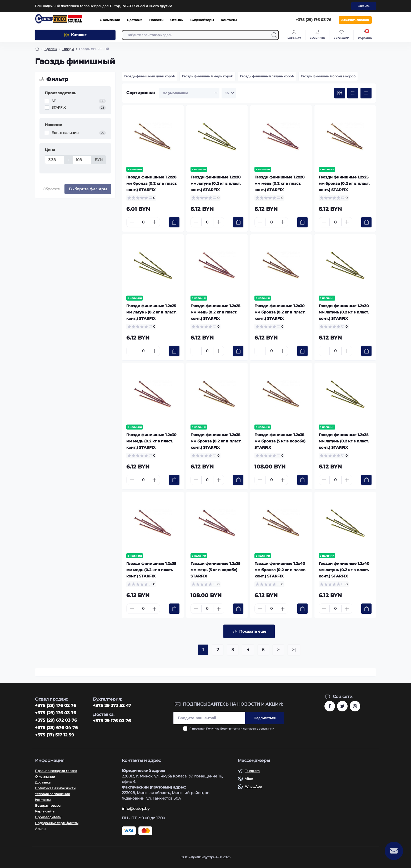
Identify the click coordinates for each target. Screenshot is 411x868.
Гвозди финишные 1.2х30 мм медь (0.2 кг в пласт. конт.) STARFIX (151, 441)
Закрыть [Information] (364, 6)
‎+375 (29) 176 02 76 (56, 705)
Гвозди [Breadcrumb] (68, 49)
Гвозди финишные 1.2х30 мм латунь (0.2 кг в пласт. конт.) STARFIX (344, 312)
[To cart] (174, 222)
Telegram (252, 771)
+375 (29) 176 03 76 (56, 713)
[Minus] (132, 222)
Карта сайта (45, 811)
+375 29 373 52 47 (112, 705)
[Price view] (366, 93)
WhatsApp (253, 787)
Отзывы (177, 20)
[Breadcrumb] (37, 49)
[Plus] (154, 222)
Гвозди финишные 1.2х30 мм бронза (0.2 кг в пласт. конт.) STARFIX (280, 312)
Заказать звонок (355, 20)
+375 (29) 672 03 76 (56, 720)
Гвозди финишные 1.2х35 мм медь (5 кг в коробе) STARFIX (215, 570)
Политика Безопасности (223, 729)
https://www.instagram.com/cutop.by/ (355, 706)
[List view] (353, 93)
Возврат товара (48, 805)
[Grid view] (340, 93)
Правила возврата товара (56, 771)
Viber (249, 779)
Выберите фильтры (88, 189)
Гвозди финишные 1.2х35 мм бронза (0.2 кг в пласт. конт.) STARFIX (216, 441)
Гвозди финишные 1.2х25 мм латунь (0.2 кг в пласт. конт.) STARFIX (151, 312)
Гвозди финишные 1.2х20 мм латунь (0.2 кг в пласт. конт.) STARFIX (216, 183)
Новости (156, 20)
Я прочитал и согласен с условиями (232, 729)
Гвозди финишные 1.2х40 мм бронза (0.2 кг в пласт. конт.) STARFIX (280, 570)
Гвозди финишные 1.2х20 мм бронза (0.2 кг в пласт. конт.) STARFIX (152, 183)
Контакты (229, 20)
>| (294, 650)
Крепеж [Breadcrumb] (51, 49)
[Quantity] (143, 222)
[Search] (274, 35)
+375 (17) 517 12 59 (54, 735)
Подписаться (265, 718)
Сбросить (52, 189)
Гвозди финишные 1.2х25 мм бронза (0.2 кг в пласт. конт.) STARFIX (344, 183)
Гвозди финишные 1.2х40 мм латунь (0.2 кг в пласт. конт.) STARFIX (344, 570)
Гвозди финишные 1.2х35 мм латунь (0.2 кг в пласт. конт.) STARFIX (344, 441)
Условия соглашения (52, 794)
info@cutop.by (136, 809)
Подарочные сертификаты (57, 823)
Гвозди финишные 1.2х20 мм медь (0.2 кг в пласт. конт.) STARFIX (280, 183)
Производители (48, 817)
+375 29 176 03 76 (112, 721)
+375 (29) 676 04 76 (56, 728)
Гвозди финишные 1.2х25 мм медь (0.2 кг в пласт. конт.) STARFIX (215, 312)
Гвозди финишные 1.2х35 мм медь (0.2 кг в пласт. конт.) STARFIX (151, 570)
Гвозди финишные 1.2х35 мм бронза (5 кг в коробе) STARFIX (280, 441)
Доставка (135, 20)
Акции (40, 829)
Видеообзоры (202, 20)
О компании (110, 20)
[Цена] (55, 160)
